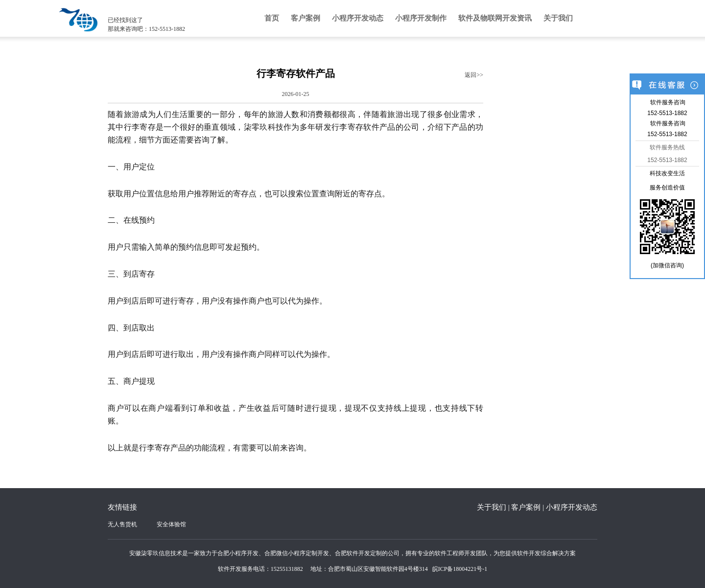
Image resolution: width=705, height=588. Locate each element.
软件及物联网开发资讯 (495, 18)
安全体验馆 (171, 524)
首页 (272, 18)
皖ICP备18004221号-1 (460, 569)
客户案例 (305, 18)
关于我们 (558, 18)
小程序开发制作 (421, 18)
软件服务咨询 (668, 102)
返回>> (474, 75)
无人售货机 (122, 524)
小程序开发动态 (358, 18)
